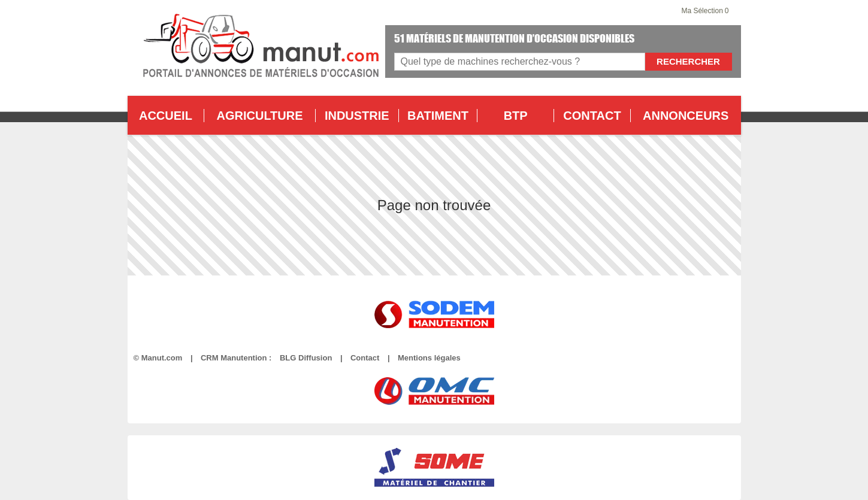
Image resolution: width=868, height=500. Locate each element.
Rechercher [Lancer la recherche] (688, 61)
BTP (516, 116)
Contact (365, 358)
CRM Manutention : (236, 358)
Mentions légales (429, 358)
